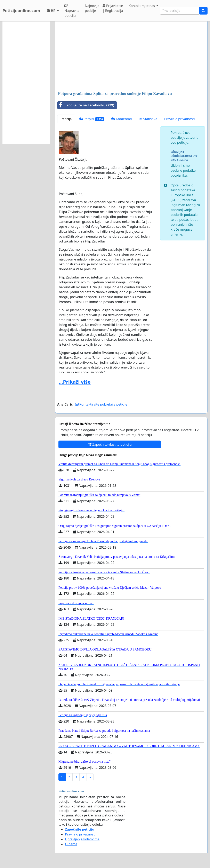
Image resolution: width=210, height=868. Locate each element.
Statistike (148, 119)
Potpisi (92, 119)
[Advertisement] (131, 57)
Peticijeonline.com (21, 11)
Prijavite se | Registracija (113, 8)
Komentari (122, 119)
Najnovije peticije (92, 8)
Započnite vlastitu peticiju (110, 444)
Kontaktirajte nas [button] (142, 6)
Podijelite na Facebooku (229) (86, 105)
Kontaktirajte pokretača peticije (101, 404)
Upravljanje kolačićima (82, 839)
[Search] (179, 11)
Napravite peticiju (72, 11)
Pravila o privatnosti (180, 119)
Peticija (66, 119)
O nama (71, 844)
